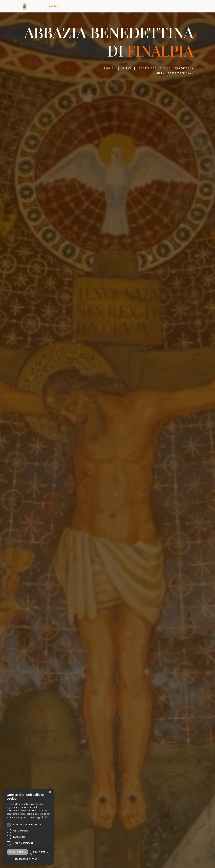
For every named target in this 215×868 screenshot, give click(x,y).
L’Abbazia (68, 6)
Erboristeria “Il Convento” (133, 6)
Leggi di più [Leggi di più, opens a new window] (41, 817)
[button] (29, 859)
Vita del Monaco (88, 6)
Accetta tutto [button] (17, 852)
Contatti (190, 6)
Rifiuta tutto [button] (40, 852)
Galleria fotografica (172, 6)
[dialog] (29, 827)
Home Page (53, 6)
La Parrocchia (110, 6)
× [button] (50, 792)
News (152, 6)
